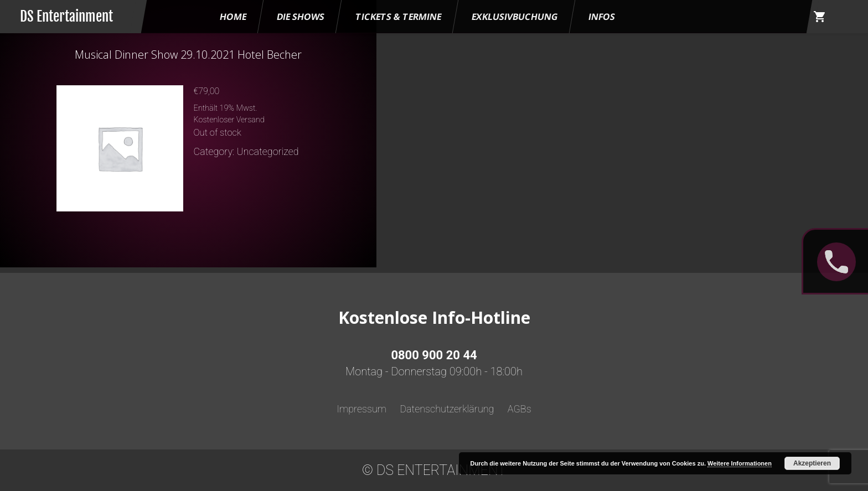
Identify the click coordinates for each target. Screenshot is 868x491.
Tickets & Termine (398, 17)
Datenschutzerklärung (447, 409)
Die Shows (301, 17)
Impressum (361, 409)
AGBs (520, 409)
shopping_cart (820, 17)
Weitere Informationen (740, 463)
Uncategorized (268, 151)
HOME (233, 17)
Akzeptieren (812, 463)
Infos (602, 17)
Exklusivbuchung (515, 17)
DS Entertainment (66, 16)
